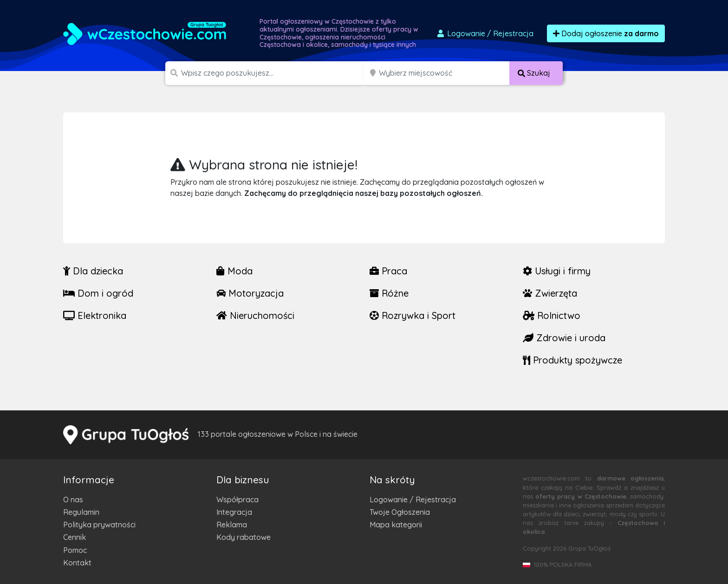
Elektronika (95, 315)
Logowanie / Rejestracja (413, 500)
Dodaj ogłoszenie (606, 33)
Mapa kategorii (396, 525)
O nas (73, 500)
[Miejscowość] (444, 73)
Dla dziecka (93, 271)
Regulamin (81, 512)
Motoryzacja (250, 293)
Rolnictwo (552, 315)
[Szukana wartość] (273, 73)
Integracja (234, 512)
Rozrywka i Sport (413, 315)
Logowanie (485, 33)
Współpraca (237, 500)
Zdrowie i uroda (564, 338)
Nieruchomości (255, 315)
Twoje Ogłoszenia (400, 512)
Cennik (75, 537)
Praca (388, 271)
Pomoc (75, 550)
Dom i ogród (98, 293)
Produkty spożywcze (572, 360)
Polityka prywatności (99, 525)
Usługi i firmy (557, 271)
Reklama (232, 525)
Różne (389, 293)
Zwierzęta (550, 293)
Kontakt (77, 563)
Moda (234, 271)
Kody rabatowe (244, 537)
